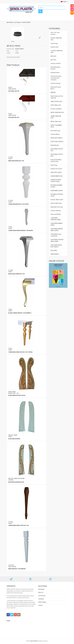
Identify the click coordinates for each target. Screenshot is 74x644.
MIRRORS (53, 92)
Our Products (17, 22)
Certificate (41, 599)
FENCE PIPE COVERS (56, 172)
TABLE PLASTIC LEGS (56, 102)
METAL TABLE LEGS (56, 122)
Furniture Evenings (56, 83)
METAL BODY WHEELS (57, 138)
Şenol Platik (10, 22)
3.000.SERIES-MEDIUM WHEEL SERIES (57, 230)
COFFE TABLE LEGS (56, 105)
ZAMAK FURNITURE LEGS (56, 117)
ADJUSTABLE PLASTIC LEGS (57, 150)
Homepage (41, 589)
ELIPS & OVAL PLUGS (56, 203)
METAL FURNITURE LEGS (57, 112)
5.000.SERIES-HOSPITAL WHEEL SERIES (57, 240)
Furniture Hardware (56, 211)
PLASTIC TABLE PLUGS (57, 200)
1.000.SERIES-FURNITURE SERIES (56, 219)
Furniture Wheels (55, 134)
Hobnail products (55, 73)
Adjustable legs (55, 145)
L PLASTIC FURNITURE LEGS (57, 52)
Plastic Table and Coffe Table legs (57, 97)
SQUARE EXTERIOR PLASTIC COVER (56, 181)
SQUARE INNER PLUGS (57, 176)
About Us (41, 592)
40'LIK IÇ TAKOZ (26, 22)
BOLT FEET (53, 60)
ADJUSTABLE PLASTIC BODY (57, 155)
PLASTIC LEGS (54, 47)
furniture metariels (56, 63)
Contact (40, 605)
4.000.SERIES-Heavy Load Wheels (56, 235)
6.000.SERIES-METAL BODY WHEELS (56, 246)
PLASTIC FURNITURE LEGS (56, 39)
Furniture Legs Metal (56, 109)
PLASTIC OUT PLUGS (56, 169)
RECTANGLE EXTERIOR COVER (57, 195)
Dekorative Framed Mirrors (56, 88)
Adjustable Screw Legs (57, 207)
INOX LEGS (53, 56)
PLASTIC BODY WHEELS (57, 142)
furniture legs (54, 43)
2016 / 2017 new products (55, 33)
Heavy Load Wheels (56, 214)
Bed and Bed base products (55, 68)
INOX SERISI (54, 250)
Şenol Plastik (34, 641)
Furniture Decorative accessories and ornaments (56, 78)
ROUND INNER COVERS (57, 191)
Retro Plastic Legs (55, 131)
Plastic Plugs (54, 165)
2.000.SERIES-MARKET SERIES (57, 224)
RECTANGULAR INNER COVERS (56, 186)
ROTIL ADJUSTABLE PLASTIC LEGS (56, 161)
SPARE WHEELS (55, 254)
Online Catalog (42, 602)
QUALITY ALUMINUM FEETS (56, 126)
